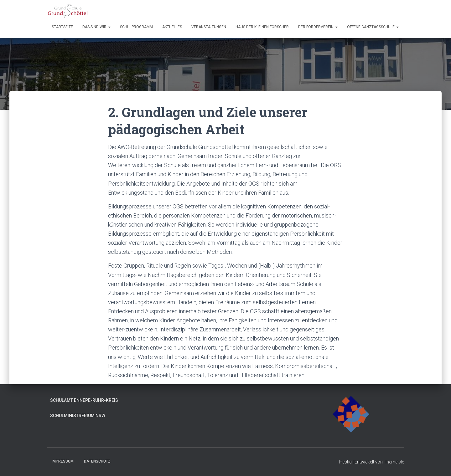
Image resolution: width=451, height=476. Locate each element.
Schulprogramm (136, 27)
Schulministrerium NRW (78, 416)
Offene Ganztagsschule (373, 27)
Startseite (62, 27)
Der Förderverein (318, 27)
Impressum (63, 461)
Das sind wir (96, 27)
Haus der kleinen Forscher (262, 27)
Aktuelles (172, 27)
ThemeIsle (394, 462)
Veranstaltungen (209, 27)
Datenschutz (97, 461)
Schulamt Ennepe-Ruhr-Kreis (84, 400)
